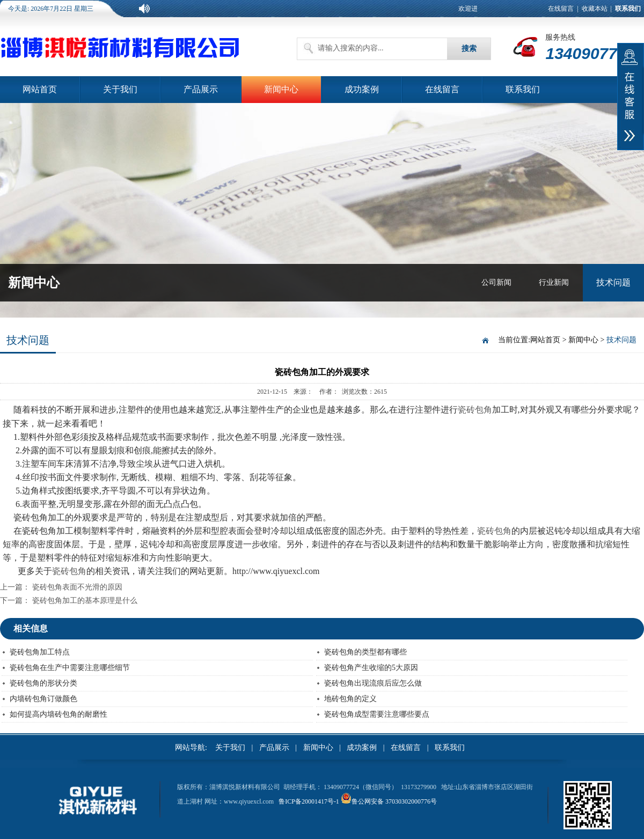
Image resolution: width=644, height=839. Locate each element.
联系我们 (523, 89)
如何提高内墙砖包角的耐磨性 (58, 714)
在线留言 (561, 9)
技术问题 (613, 282)
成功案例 (362, 89)
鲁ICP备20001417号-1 (309, 801)
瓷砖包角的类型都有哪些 (365, 652)
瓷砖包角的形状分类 (43, 683)
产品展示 (201, 89)
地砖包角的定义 (350, 699)
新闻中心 (281, 89)
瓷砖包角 (475, 410)
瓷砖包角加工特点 (40, 652)
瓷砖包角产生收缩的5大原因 (371, 668)
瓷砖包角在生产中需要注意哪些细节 (70, 668)
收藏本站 (595, 9)
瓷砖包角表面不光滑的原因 (77, 587)
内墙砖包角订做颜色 (43, 699)
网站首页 (40, 89)
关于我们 (120, 89)
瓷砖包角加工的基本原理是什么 (85, 601)
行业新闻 (554, 282)
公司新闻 (496, 282)
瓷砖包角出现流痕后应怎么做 (373, 683)
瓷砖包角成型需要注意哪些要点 (377, 714)
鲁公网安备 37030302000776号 (394, 801)
